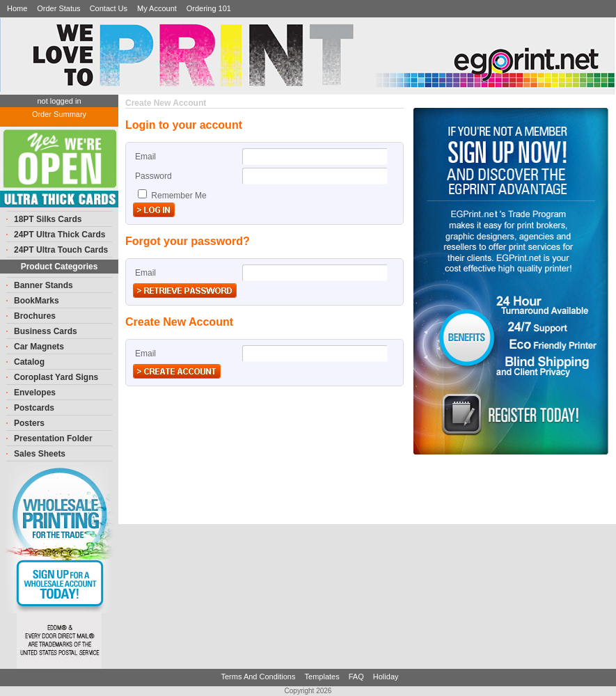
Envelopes (35, 393)
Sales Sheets (40, 454)
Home (17, 8)
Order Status (60, 8)
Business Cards (46, 331)
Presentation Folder (53, 438)
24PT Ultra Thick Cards (60, 235)
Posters (29, 423)
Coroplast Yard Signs (56, 377)
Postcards (34, 408)
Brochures (35, 316)
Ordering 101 (209, 8)
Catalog (29, 362)
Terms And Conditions (259, 677)
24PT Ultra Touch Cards (61, 250)
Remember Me (178, 196)
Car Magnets (39, 347)
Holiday (386, 677)
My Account (157, 8)
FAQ (357, 677)
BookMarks (37, 301)
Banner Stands (44, 285)
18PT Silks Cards (48, 219)
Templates (323, 677)
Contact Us (109, 8)
